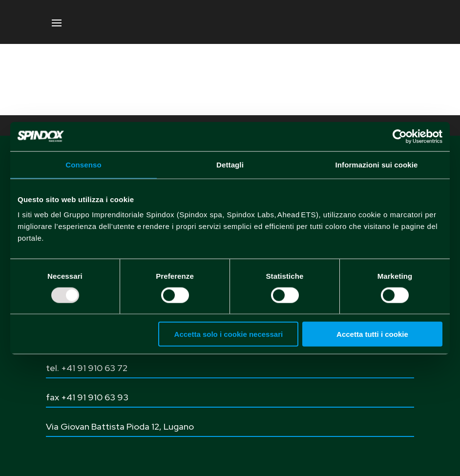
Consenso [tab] (83, 164)
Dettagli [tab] (230, 164)
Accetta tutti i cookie (372, 334)
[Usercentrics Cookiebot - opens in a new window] (400, 136)
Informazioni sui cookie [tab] (377, 164)
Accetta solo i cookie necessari (229, 334)
